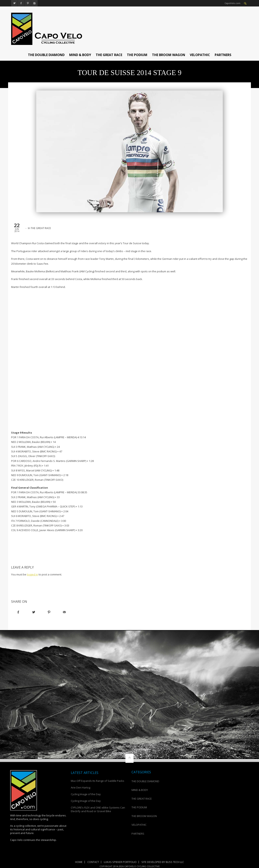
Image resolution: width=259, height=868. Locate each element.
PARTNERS (223, 55)
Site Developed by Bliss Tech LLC (163, 862)
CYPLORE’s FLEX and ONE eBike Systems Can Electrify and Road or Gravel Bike (98, 809)
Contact (93, 862)
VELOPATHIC (200, 55)
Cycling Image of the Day (86, 794)
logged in (32, 574)
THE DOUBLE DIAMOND (46, 55)
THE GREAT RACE (109, 55)
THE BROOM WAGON (169, 55)
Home (79, 862)
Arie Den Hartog (81, 787)
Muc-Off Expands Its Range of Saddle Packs (98, 781)
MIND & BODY (80, 55)
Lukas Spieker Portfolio (120, 862)
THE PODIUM (137, 55)
